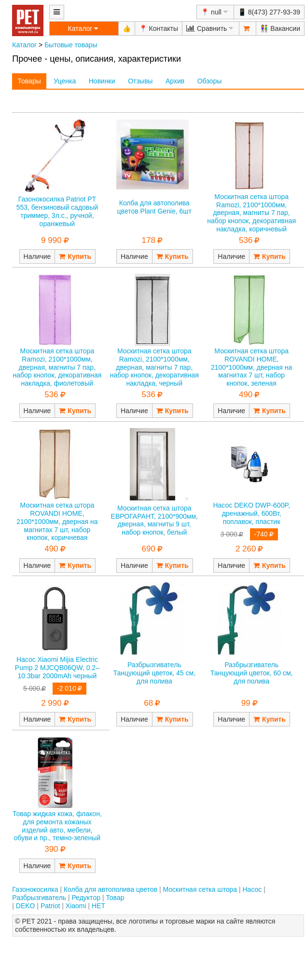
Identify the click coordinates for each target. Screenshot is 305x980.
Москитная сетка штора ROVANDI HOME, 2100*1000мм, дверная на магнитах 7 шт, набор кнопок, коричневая (57, 521)
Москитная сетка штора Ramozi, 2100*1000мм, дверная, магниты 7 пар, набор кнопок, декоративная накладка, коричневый (251, 213)
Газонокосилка (35, 889)
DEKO (26, 906)
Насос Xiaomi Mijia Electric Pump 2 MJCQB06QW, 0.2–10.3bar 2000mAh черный (57, 668)
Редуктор (86, 898)
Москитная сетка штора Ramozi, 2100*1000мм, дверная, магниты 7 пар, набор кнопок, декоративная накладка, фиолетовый (57, 367)
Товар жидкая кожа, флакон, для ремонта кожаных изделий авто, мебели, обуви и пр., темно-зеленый (57, 826)
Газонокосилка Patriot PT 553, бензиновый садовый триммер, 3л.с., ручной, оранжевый (57, 211)
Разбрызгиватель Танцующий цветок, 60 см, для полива (252, 673)
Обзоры (210, 81)
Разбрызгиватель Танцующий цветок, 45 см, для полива (154, 673)
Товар (115, 898)
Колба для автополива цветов (111, 889)
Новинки (102, 81)
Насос (252, 889)
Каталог (24, 45)
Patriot (50, 906)
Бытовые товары (71, 45)
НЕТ (98, 906)
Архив (175, 81)
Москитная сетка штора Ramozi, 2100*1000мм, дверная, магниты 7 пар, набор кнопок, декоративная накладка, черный (154, 367)
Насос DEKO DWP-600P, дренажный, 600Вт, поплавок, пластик (251, 513)
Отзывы (140, 81)
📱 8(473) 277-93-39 (269, 12)
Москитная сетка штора (200, 889)
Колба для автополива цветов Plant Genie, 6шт (154, 207)
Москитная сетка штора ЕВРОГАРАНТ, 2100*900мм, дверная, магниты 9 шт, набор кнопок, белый (154, 520)
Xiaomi (76, 906)
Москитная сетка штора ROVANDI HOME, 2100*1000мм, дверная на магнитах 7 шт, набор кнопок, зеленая (251, 367)
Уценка (65, 81)
